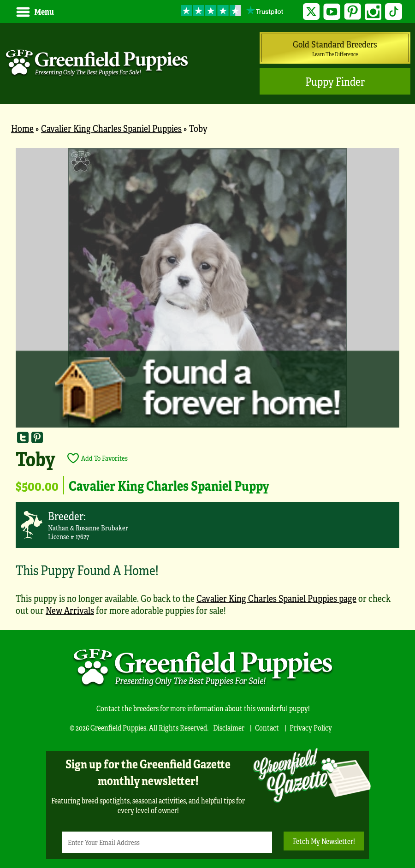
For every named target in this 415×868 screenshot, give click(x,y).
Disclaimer (229, 728)
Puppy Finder (335, 81)
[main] (207, 386)
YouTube (332, 12)
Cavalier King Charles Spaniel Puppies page (276, 598)
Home (22, 128)
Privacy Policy (311, 728)
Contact (267, 728)
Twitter (311, 12)
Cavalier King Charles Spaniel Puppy (169, 485)
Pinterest (353, 12)
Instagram (373, 12)
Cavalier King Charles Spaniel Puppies (111, 128)
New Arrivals (70, 610)
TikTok (394, 12)
